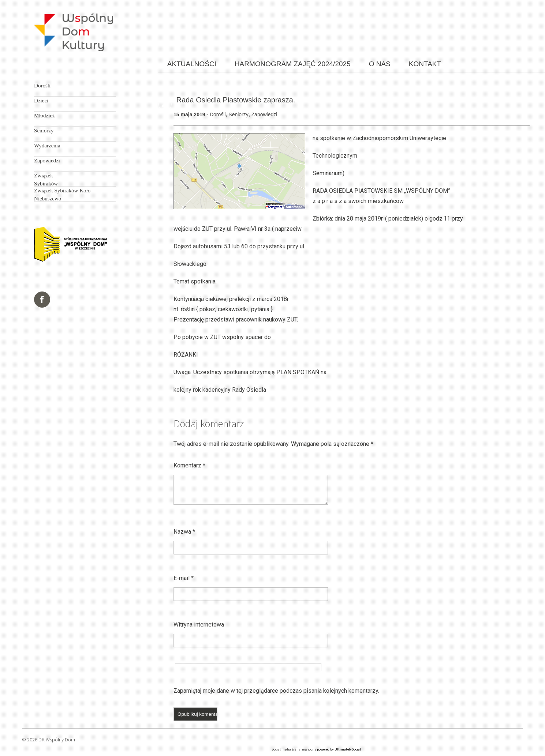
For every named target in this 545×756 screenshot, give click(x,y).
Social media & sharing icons (294, 749)
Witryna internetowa (199, 625)
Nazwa (184, 532)
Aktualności (192, 64)
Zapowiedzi (264, 114)
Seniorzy (238, 114)
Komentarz (189, 465)
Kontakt (425, 64)
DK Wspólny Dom (57, 740)
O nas (380, 64)
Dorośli (218, 114)
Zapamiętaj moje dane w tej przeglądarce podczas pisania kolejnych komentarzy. (276, 691)
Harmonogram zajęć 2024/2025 (293, 64)
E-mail (184, 578)
